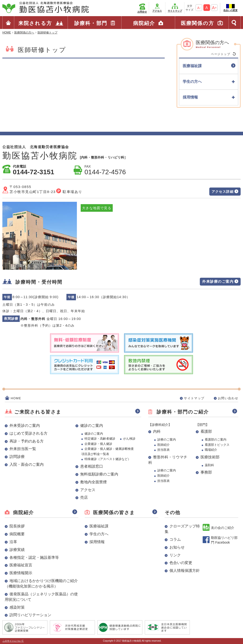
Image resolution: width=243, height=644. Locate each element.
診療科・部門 (91, 23)
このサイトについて (13, 641)
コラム (175, 539)
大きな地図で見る (97, 208)
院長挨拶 (17, 526)
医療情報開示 (21, 573)
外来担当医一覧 (23, 449)
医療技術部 (210, 457)
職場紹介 (211, 450)
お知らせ (177, 547)
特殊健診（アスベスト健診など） (108, 459)
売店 (84, 497)
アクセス (157, 11)
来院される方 (35, 23)
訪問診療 (17, 457)
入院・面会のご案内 (27, 464)
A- (199, 8)
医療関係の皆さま (114, 512)
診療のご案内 (167, 440)
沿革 (13, 542)
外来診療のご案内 (218, 281)
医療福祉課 (99, 526)
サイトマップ (175, 11)
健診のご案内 (92, 425)
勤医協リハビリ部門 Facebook (224, 540)
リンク (175, 555)
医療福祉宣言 (21, 565)
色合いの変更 (230, 10)
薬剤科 (209, 465)
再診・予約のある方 (27, 441)
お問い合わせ (228, 398)
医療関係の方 (197, 23)
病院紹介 (144, 23)
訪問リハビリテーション (30, 615)
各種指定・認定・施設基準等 (34, 557)
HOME (16, 398)
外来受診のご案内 (25, 425)
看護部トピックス (217, 445)
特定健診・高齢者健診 (100, 439)
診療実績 (17, 550)
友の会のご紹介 (223, 528)
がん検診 (129, 439)
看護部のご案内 (216, 440)
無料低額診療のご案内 (99, 474)
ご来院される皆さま (38, 412)
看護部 (206, 431)
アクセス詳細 (223, 192)
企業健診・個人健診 (98, 444)
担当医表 (164, 450)
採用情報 (97, 542)
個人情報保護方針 (185, 571)
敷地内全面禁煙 (93, 482)
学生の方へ (99, 534)
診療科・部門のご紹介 (183, 412)
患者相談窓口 (92, 466)
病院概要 (17, 534)
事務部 (206, 472)
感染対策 (17, 607)
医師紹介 (164, 445)
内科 (157, 431)
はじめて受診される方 (28, 433)
